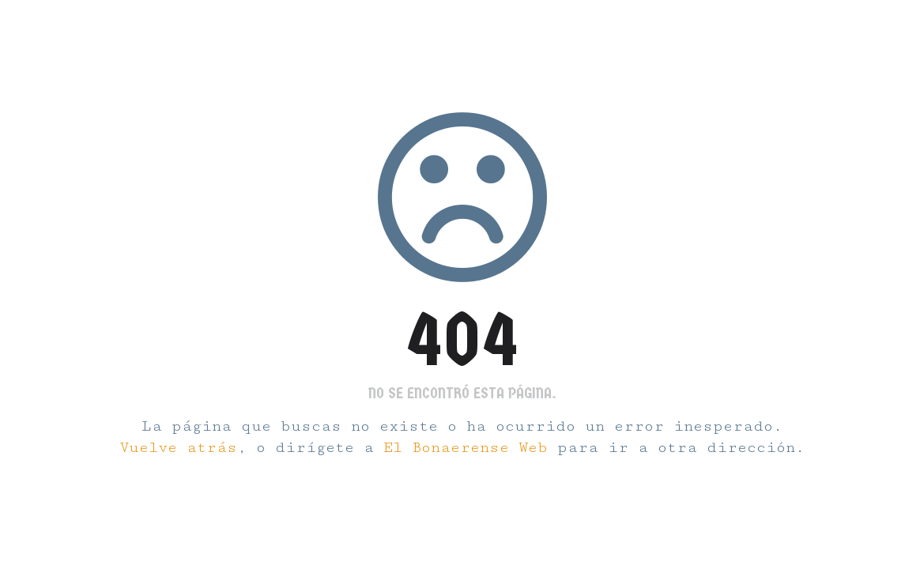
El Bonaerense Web (466, 448)
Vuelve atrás (178, 448)
